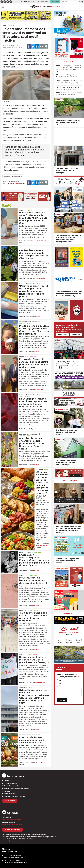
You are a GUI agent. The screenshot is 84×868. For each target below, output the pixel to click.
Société (33, 357)
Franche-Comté (25, 553)
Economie (29, 610)
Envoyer (62, 700)
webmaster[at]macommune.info (12, 841)
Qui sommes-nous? (10, 783)
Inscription (62, 335)
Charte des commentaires (12, 786)
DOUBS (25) (23, 688)
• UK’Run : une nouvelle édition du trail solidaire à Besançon (69, 94)
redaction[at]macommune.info (12, 819)
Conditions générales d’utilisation (15, 796)
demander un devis (13, 830)
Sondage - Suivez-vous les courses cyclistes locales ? (68, 676)
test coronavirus (17, 176)
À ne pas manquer (69, 481)
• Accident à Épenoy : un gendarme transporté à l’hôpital (67, 76)
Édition (46, 6)
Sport (41, 248)
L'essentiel (69, 62)
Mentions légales (10, 794)
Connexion (76, 335)
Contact (7, 781)
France (5, 25)
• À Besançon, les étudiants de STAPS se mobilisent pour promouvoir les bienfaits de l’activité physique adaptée (69, 69)
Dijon (21, 248)
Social (35, 655)
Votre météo (69, 614)
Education (28, 248)
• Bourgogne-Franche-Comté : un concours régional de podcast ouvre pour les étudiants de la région (69, 82)
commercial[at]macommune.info (13, 825)
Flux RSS (7, 791)
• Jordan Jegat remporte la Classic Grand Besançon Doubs (67, 88)
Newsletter (10, 801)
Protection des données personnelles (16, 788)
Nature (22, 324)
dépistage (7, 176)
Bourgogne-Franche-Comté (30, 284)
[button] (79, 2)
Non (61, 683)
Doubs (22, 357)
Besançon (23, 210)
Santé (12, 25)
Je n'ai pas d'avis (65, 686)
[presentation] (56, 492)
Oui (60, 680)
